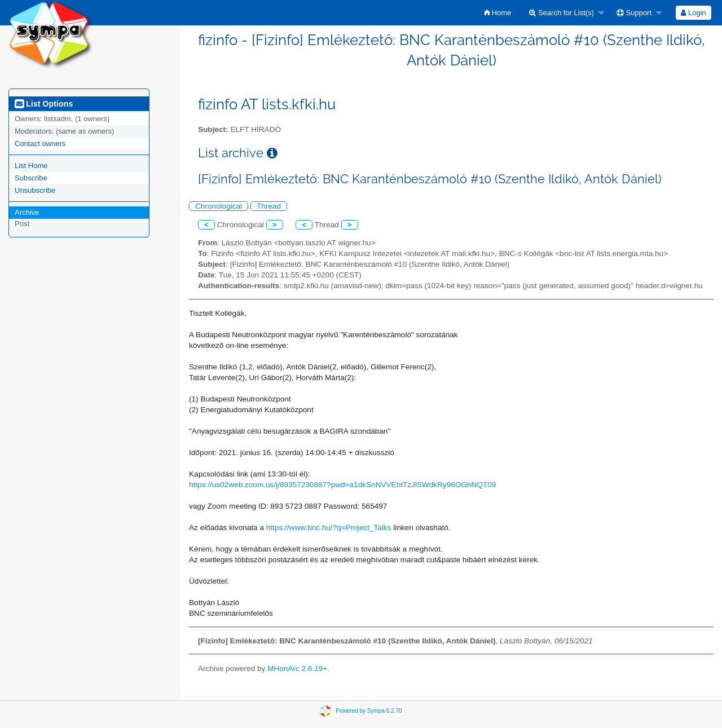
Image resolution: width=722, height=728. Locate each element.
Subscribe (31, 178)
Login (693, 13)
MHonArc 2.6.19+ (297, 669)
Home (498, 13)
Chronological (219, 206)
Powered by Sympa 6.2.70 (369, 711)
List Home (31, 166)
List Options (44, 104)
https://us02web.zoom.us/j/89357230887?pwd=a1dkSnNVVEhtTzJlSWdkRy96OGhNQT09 (342, 485)
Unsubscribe (35, 190)
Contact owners (40, 144)
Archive (27, 212)
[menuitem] (498, 13)
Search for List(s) (562, 13)
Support (634, 13)
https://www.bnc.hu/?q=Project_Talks (329, 528)
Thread (269, 206)
